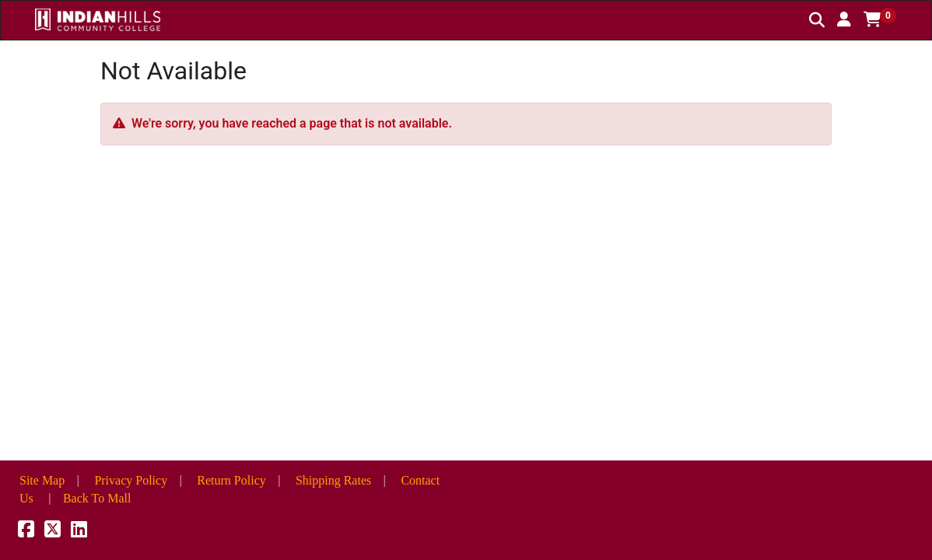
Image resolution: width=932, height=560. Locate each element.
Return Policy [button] (231, 480)
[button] (844, 19)
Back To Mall (97, 498)
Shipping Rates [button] (333, 480)
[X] (53, 532)
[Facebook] (26, 532)
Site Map (42, 480)
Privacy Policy (131, 480)
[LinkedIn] (79, 532)
